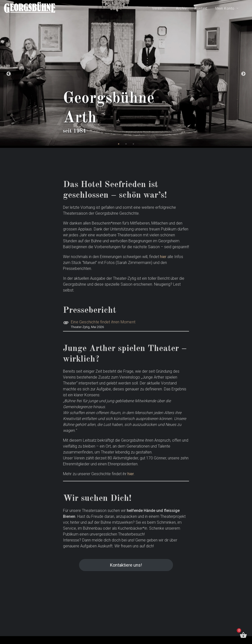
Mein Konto (225, 9)
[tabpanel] (126, 74)
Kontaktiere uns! (126, 565)
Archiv (181, 9)
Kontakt (201, 9)
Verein (157, 9)
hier (163, 257)
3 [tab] (133, 144)
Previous (9, 74)
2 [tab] (126, 144)
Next (243, 74)
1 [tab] (119, 144)
